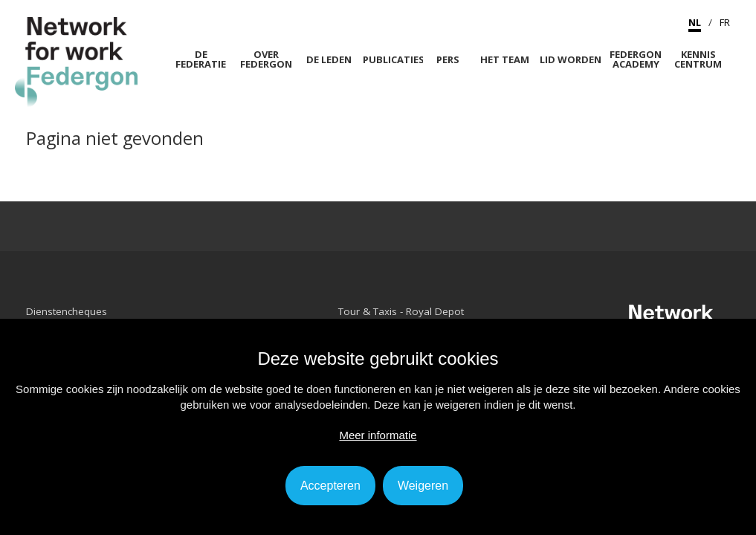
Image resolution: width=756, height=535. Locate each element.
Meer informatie (378, 435)
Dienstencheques (67, 311)
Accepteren (330, 486)
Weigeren (423, 486)
